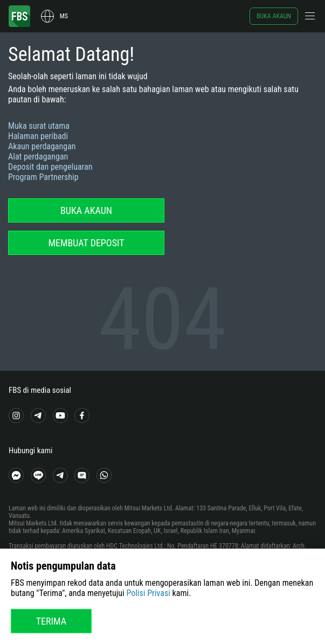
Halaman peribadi (38, 136)
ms (64, 16)
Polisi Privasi (148, 593)
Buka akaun (274, 16)
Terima (51, 621)
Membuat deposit (86, 243)
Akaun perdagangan (42, 146)
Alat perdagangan (38, 157)
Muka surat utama (39, 126)
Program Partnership (43, 177)
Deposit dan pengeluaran (50, 167)
